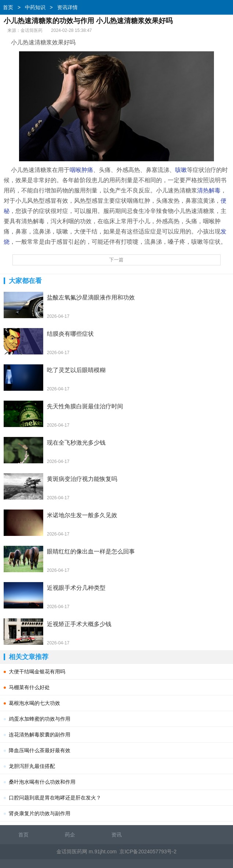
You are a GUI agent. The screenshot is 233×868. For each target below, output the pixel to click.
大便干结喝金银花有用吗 (37, 672)
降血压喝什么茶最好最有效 (40, 750)
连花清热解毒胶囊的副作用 (40, 735)
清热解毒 (209, 190)
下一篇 (116, 260)
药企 (70, 835)
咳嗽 (181, 170)
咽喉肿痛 (81, 170)
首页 (8, 7)
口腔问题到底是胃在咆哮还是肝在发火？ (55, 798)
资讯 (116, 835)
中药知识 (35, 7)
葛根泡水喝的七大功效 (34, 703)
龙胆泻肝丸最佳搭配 (32, 766)
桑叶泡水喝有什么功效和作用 (42, 782)
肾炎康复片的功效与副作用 (40, 813)
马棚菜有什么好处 (29, 687)
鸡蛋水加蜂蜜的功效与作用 (40, 719)
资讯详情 (67, 7)
